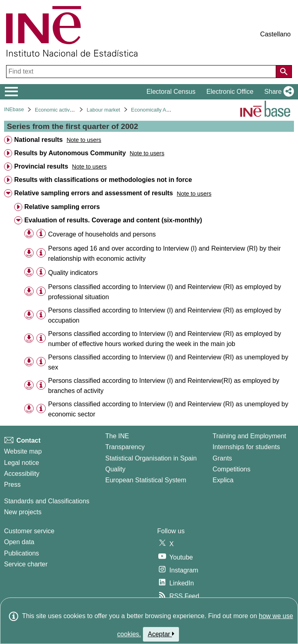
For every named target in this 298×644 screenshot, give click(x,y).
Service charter (26, 564)
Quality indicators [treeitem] (73, 273)
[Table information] (41, 234)
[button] (278, 92)
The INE (117, 436)
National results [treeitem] (38, 140)
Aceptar (161, 634)
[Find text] (142, 72)
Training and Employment (249, 436)
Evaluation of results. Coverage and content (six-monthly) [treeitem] (113, 220)
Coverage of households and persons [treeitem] (102, 234)
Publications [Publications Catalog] (21, 553)
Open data (19, 542)
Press (12, 485)
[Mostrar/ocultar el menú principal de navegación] (12, 92)
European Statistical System (146, 480)
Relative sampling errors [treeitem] (62, 207)
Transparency (125, 447)
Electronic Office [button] (230, 92)
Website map (23, 451)
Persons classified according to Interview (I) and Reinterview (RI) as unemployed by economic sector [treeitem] (168, 409)
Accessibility (22, 474)
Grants (222, 458)
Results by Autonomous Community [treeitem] (70, 153)
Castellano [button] (275, 34)
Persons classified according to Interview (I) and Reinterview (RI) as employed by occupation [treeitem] (165, 315)
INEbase (14, 109)
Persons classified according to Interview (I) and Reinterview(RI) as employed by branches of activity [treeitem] (164, 386)
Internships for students (246, 447)
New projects (23, 512)
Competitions (231, 469)
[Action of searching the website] (284, 72)
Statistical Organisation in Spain (151, 458)
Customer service (29, 531)
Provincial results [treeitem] (41, 166)
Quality (115, 469)
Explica (223, 480)
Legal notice (21, 463)
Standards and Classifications (47, 501)
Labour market (103, 110)
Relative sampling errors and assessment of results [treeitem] (94, 193)
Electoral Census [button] (171, 92)
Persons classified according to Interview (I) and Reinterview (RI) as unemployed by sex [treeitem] (168, 362)
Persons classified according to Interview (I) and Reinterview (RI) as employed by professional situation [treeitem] (165, 292)
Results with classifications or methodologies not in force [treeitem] (103, 180)
